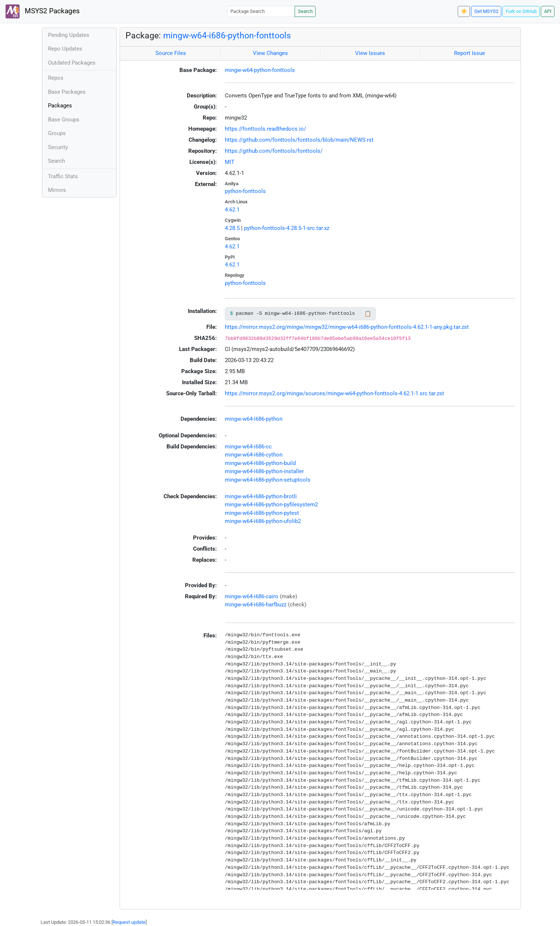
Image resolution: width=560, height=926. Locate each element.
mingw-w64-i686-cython (254, 455)
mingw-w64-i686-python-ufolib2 (263, 521)
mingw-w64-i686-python (254, 419)
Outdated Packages (72, 63)
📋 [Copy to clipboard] (368, 314)
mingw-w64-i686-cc (248, 447)
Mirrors (57, 190)
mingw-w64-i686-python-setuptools (268, 480)
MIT (230, 162)
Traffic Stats (63, 176)
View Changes (270, 53)
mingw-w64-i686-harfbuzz (256, 605)
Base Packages (67, 92)
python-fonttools (245, 191)
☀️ (464, 11)
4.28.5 (232, 228)
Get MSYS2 (486, 11)
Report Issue (470, 53)
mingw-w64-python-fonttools (260, 70)
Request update (129, 922)
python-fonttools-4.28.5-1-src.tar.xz (287, 228)
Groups (57, 133)
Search (305, 11)
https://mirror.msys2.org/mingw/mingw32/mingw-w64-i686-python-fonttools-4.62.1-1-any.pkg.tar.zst (347, 327)
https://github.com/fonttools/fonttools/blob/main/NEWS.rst (299, 140)
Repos (56, 78)
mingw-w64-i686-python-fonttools (227, 35)
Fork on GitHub (521, 11)
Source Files (171, 53)
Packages (60, 106)
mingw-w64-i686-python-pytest (262, 513)
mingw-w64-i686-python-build (260, 463)
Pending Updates (69, 35)
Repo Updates (65, 49)
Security (58, 147)
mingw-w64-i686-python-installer (264, 471)
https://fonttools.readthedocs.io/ (265, 129)
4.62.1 (232, 210)
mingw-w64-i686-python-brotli (261, 496)
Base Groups (64, 120)
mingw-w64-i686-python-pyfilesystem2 (271, 505)
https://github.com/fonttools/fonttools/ (274, 151)
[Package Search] (261, 11)
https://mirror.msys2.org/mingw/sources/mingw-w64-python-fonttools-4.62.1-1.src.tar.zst (334, 393)
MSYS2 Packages (43, 11)
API (548, 11)
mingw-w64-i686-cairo (252, 596)
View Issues (370, 53)
